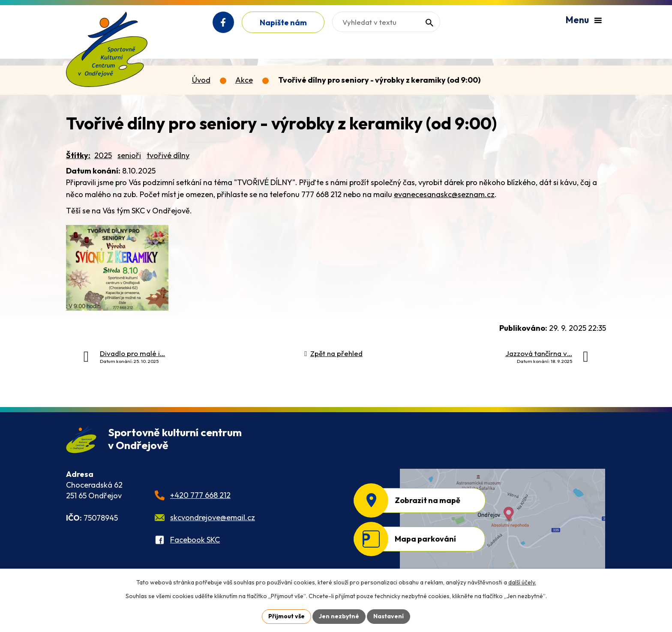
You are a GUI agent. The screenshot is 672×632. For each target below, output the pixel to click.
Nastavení (388, 616)
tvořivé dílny (168, 155)
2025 (103, 155)
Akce (244, 80)
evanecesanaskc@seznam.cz (444, 194)
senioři (129, 155)
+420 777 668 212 (200, 495)
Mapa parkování (425, 539)
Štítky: (78, 155)
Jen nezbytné (339, 616)
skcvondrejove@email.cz (213, 517)
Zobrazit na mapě (427, 500)
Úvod (201, 80)
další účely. (522, 582)
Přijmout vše (286, 616)
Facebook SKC (195, 540)
